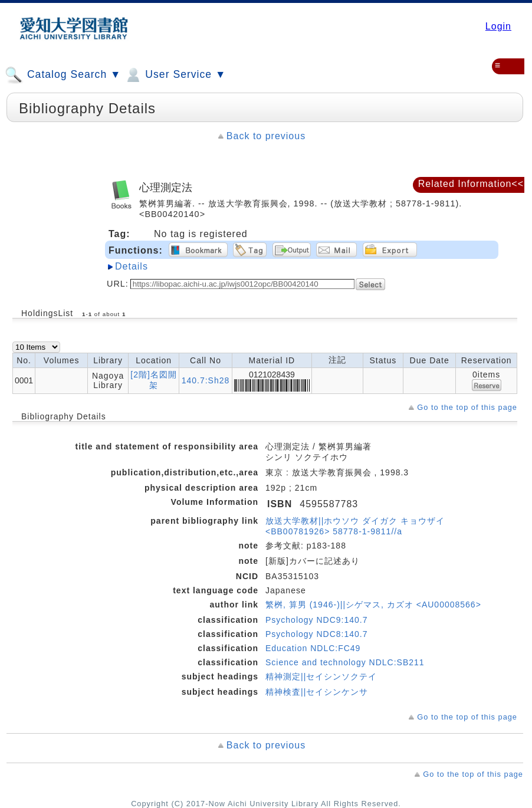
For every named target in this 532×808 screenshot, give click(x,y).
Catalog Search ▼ (63, 75)
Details (132, 266)
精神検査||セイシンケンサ (317, 692)
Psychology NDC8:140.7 (317, 634)
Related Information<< (471, 184)
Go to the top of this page (467, 407)
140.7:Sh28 (206, 380)
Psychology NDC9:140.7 (317, 620)
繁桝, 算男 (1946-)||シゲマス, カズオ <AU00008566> (373, 605)
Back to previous (266, 136)
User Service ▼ (175, 75)
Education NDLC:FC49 (313, 648)
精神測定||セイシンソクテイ (321, 676)
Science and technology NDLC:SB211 (345, 662)
